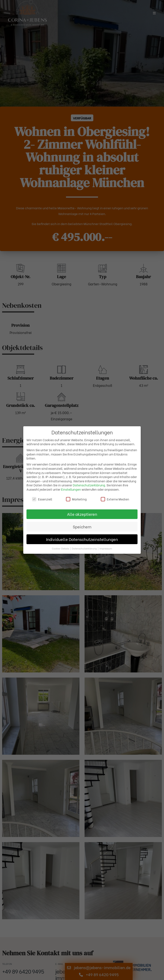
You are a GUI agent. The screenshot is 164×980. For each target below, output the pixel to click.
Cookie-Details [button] (61, 548)
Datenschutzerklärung (89, 485)
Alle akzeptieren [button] (82, 514)
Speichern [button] (82, 527)
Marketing (76, 499)
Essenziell (42, 499)
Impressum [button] (106, 548)
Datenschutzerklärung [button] (85, 548)
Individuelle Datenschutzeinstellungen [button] (82, 539)
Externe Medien (115, 499)
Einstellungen (71, 489)
